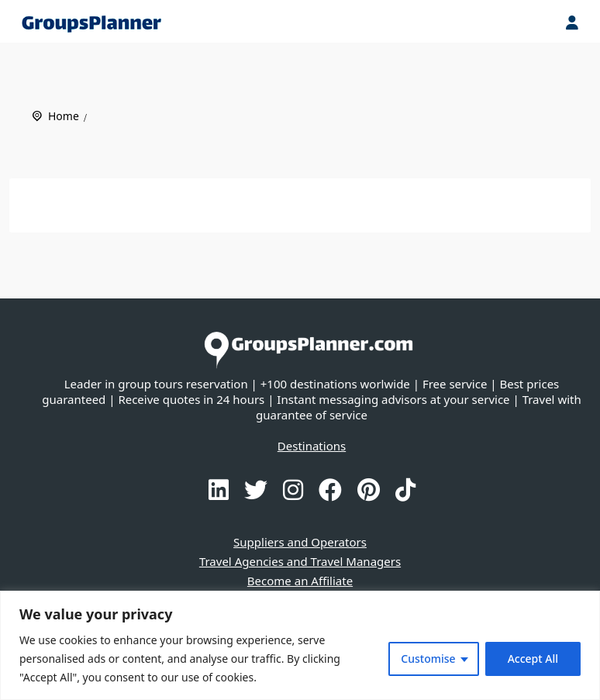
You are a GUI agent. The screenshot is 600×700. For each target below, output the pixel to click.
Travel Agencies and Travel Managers (300, 561)
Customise (428, 659)
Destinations (312, 446)
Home (64, 116)
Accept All (533, 659)
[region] (300, 645)
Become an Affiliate (300, 581)
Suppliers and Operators (300, 542)
